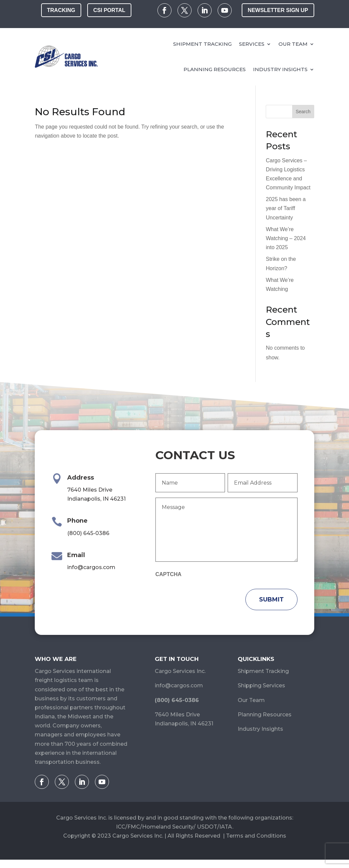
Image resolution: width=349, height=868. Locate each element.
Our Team (293, 44)
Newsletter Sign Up (278, 10)
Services (252, 44)
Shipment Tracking (202, 44)
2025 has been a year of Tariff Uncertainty (286, 208)
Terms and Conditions (256, 836)
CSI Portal (109, 10)
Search (303, 112)
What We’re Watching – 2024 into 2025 (286, 238)
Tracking (61, 10)
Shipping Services (261, 685)
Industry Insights (280, 69)
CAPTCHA (168, 574)
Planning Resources (215, 69)
